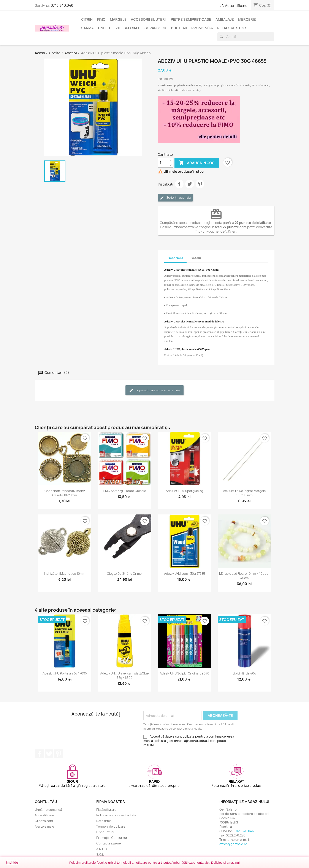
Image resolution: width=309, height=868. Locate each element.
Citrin (87, 19)
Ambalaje (225, 19)
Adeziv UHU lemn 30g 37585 (185, 574)
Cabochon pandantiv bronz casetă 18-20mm (65, 493)
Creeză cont (44, 821)
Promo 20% (202, 28)
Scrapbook (156, 28)
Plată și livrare (106, 810)
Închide (12, 862)
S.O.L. (100, 855)
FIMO (101, 19)
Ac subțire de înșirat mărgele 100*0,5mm (244, 493)
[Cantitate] (163, 163)
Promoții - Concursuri (112, 838)
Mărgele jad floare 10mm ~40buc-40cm (244, 576)
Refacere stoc (232, 28)
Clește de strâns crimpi (125, 574)
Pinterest (200, 184)
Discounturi (105, 832)
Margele (118, 19)
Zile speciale (128, 28)
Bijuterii (179, 28)
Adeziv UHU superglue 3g (185, 491)
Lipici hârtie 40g (244, 673)
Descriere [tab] (175, 258)
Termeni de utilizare (111, 826)
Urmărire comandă (48, 810)
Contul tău (46, 802)
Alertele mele (44, 826)
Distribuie (179, 184)
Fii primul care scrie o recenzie (154, 390)
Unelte (105, 28)
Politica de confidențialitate (116, 815)
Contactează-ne (109, 843)
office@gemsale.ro (233, 844)
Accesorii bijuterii (149, 19)
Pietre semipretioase (191, 19)
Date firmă (104, 821)
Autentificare (44, 815)
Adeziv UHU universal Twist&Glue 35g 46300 (124, 675)
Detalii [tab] (196, 258)
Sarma (87, 28)
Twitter (49, 754)
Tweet (190, 184)
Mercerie (247, 19)
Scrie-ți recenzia (175, 198)
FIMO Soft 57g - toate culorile (125, 491)
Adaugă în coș (197, 163)
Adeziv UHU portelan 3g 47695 (65, 673)
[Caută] (246, 37)
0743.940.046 (62, 5)
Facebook (40, 754)
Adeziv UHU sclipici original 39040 (185, 673)
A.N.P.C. (102, 849)
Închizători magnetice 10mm (65, 574)
